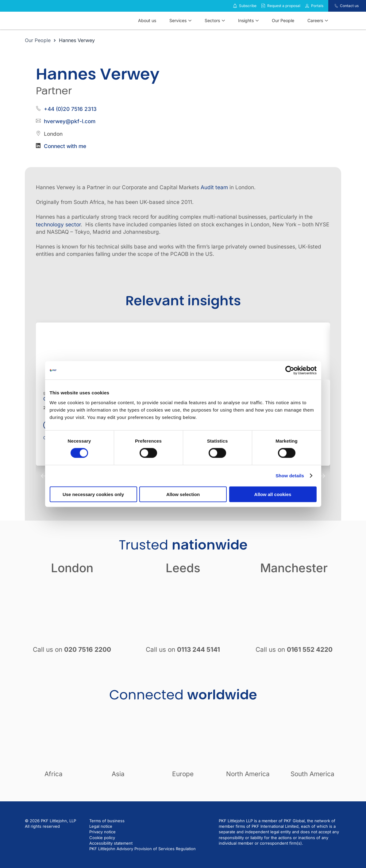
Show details (290, 476)
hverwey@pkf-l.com (70, 121)
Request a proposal (284, 6)
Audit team (214, 187)
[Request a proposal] (263, 6)
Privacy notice (102, 832)
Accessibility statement (111, 843)
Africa (54, 774)
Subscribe (248, 6)
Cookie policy (102, 838)
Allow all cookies (273, 494)
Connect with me (65, 146)
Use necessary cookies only (93, 494)
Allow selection (183, 494)
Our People (38, 40)
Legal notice (101, 826)
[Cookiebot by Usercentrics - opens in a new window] (290, 370)
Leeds (183, 568)
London (72, 568)
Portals (317, 6)
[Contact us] (332, 6)
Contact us (349, 6)
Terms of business (107, 821)
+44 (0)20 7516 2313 (70, 109)
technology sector (58, 224)
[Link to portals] (307, 6)
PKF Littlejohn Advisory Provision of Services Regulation (143, 849)
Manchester (294, 568)
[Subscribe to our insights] (235, 6)
